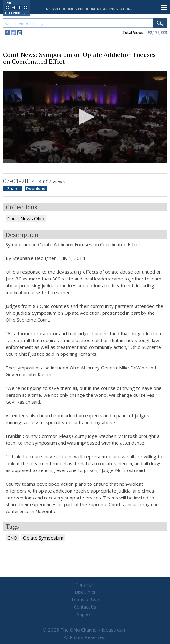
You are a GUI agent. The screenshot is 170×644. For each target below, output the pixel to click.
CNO (12, 538)
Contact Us (85, 607)
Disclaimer (85, 592)
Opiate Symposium (43, 538)
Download (36, 189)
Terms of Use (85, 599)
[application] (85, 117)
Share (13, 189)
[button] (85, 117)
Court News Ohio (26, 218)
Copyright (85, 584)
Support (85, 614)
